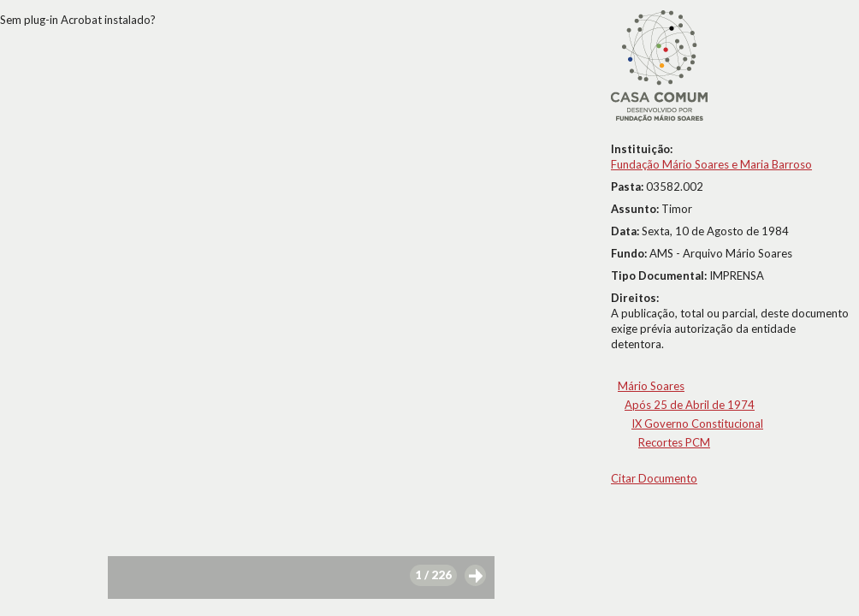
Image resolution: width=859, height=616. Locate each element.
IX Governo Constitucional (697, 423)
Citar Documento (654, 478)
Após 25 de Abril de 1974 (690, 405)
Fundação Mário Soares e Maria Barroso (711, 164)
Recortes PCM (674, 442)
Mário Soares (651, 386)
